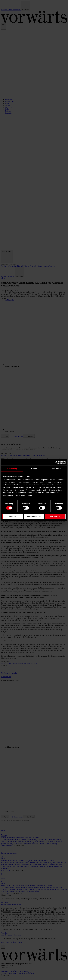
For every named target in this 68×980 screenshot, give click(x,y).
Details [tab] (34, 468)
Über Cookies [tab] (56, 468)
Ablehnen (13, 516)
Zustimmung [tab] (12, 468)
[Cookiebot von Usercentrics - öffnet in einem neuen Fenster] (56, 462)
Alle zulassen (55, 516)
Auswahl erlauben (34, 516)
